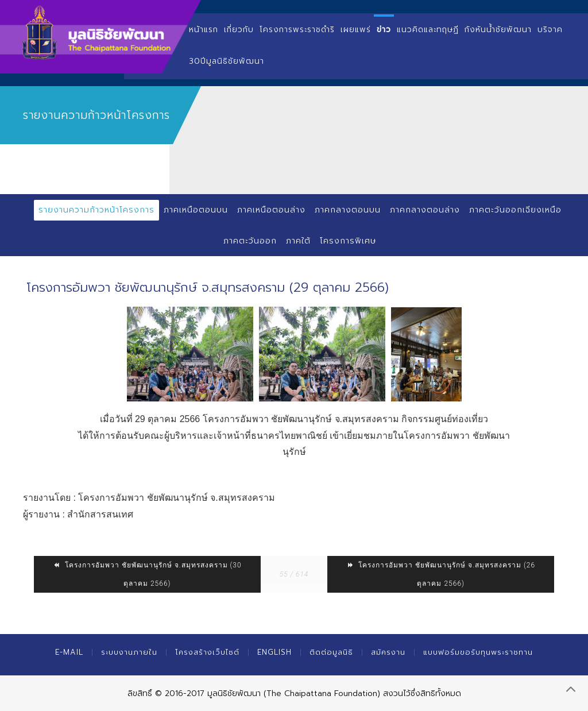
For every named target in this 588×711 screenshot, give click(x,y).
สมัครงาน (388, 652)
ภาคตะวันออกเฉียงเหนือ (515, 210)
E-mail (69, 652)
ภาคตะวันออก (250, 241)
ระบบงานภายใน (129, 652)
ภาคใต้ (298, 241)
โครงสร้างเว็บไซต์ (207, 652)
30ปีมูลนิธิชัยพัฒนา (227, 61)
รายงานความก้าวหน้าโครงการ (96, 210)
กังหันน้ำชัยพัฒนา (498, 30)
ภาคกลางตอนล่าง (425, 210)
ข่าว (384, 30)
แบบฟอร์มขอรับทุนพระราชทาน (478, 652)
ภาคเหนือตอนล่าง (271, 210)
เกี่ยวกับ (239, 30)
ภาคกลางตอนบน (348, 210)
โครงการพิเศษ (348, 241)
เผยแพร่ (356, 30)
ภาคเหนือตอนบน (196, 210)
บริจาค (550, 30)
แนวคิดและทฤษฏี (428, 30)
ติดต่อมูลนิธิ (331, 652)
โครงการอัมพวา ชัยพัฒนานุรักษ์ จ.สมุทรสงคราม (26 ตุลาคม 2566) (441, 574)
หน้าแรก (204, 30)
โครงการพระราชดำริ (297, 30)
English (274, 652)
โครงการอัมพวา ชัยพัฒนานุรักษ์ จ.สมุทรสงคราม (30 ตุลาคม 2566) (147, 574)
